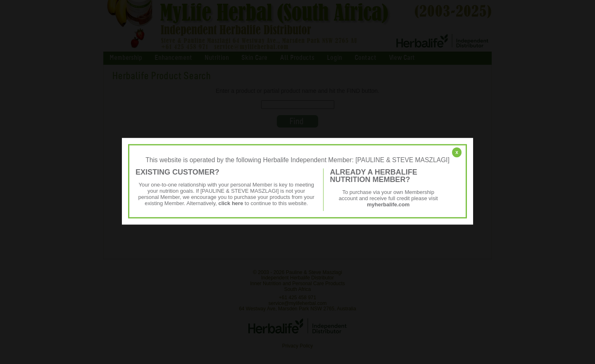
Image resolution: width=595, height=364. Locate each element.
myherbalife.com (388, 204)
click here (231, 203)
